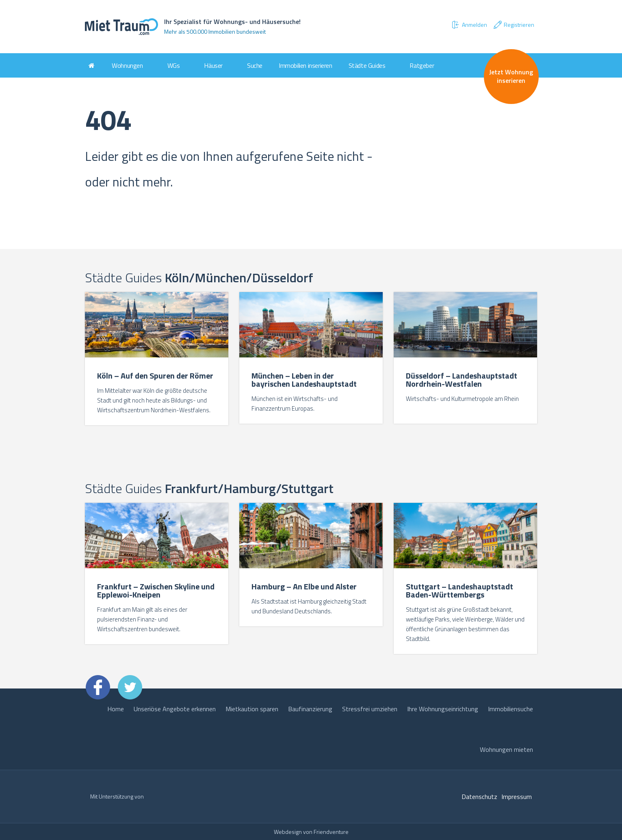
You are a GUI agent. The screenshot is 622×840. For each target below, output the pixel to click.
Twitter (130, 687)
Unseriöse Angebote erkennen (175, 709)
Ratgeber (422, 65)
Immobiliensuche (510, 709)
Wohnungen (127, 65)
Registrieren (514, 25)
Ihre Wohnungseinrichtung (443, 709)
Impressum (517, 797)
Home (116, 709)
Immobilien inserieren (306, 65)
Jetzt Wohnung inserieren (511, 76)
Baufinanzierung (310, 709)
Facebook (98, 687)
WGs (174, 65)
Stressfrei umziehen (370, 709)
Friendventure (331, 832)
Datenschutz (479, 797)
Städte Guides (367, 65)
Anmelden (469, 25)
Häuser (213, 65)
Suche (255, 65)
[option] (157, 359)
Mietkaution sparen (252, 709)
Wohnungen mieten (506, 749)
